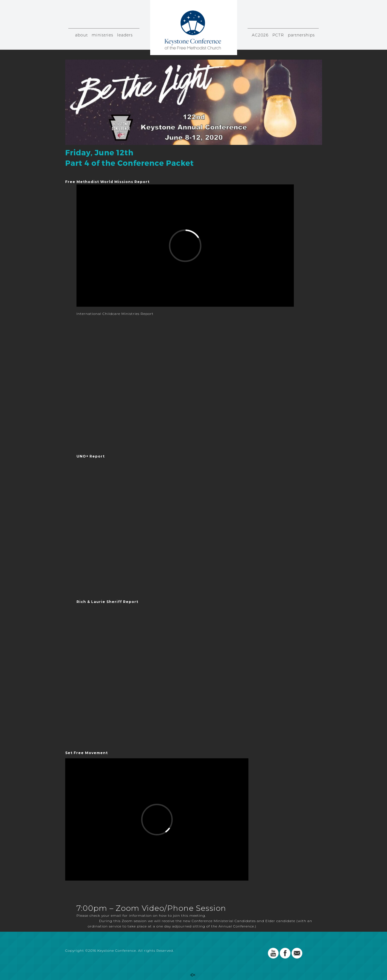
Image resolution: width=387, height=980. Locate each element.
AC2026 (260, 35)
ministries (102, 35)
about (81, 35)
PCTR (278, 35)
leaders (125, 35)
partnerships (301, 35)
